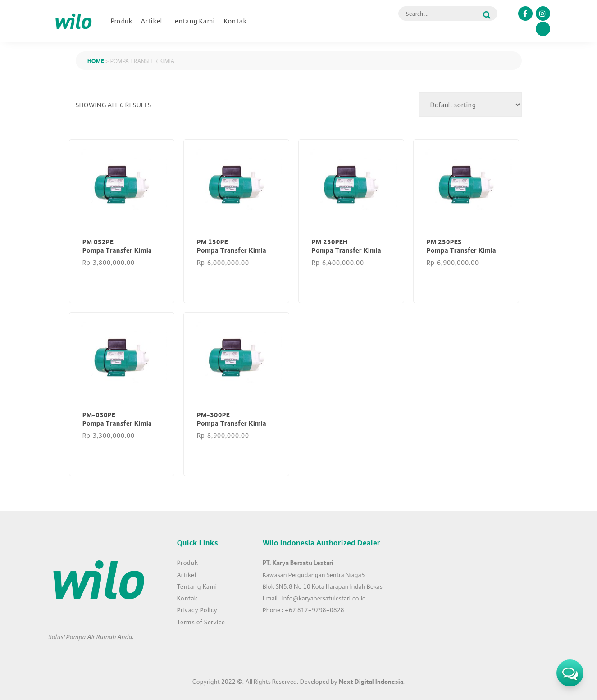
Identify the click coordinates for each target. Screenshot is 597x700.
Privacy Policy (197, 609)
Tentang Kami (193, 21)
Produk (122, 21)
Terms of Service (201, 622)
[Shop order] (470, 105)
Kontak (235, 21)
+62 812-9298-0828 (314, 609)
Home (96, 61)
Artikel (152, 21)
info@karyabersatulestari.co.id (324, 598)
